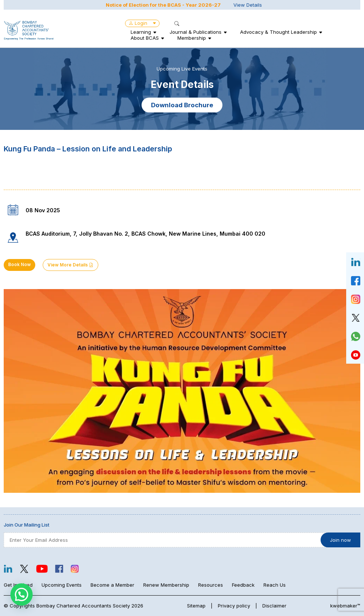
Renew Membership (166, 585)
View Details (248, 5)
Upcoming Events (62, 585)
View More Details (70, 265)
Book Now (19, 265)
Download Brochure (182, 105)
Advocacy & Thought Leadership (278, 32)
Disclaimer (274, 606)
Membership (192, 38)
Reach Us (275, 585)
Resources (211, 585)
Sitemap (196, 606)
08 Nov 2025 (43, 210)
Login (142, 23)
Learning (141, 32)
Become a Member (112, 585)
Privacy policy (234, 606)
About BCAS (145, 38)
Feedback (243, 585)
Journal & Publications (196, 32)
